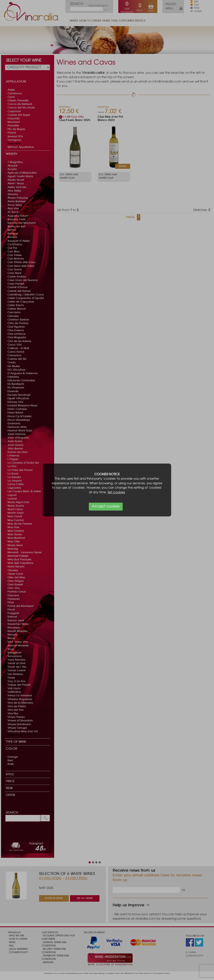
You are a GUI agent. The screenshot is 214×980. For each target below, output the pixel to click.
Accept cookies (106, 507)
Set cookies (116, 492)
